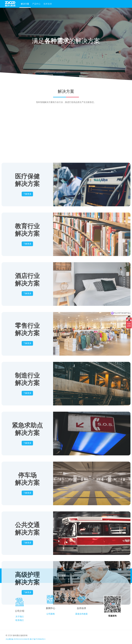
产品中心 (36, 4)
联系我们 (66, 580)
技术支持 (48, 4)
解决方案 (25, 4)
